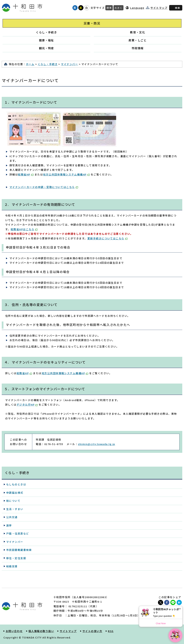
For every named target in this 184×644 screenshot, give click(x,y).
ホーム (30, 64)
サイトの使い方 (92, 631)
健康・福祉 (46, 40)
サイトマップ (159, 8)
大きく (118, 8)
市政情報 (138, 48)
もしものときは (16, 484)
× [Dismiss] (180, 609)
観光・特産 (46, 48)
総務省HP (26, 174)
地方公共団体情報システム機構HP (66, 174)
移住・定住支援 (16, 558)
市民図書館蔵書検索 (19, 550)
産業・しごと (138, 40)
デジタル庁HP (27, 404)
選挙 (9, 525)
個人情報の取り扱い (41, 631)
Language (137, 8)
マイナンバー (69, 64)
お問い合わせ (14, 631)
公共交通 (12, 517)
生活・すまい (15, 509)
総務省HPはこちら (24, 229)
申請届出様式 (15, 493)
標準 (109, 8)
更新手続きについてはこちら (108, 238)
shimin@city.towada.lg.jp (96, 444)
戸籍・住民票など (18, 533)
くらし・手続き (46, 32)
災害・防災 (92, 23)
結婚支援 (12, 566)
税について (13, 501)
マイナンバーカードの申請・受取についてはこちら (44, 187)
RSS (111, 631)
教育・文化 (138, 32)
